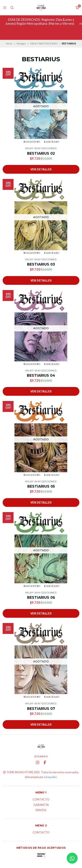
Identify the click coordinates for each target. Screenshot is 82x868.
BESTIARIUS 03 (41, 264)
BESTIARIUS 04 (41, 375)
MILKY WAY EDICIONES (44, 43)
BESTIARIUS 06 (41, 598)
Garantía (41, 805)
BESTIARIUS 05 (41, 486)
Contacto (41, 800)
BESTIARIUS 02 (41, 153)
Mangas (21, 43)
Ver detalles (41, 169)
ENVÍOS (41, 810)
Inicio (9, 43)
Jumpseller (50, 777)
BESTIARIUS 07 (41, 709)
